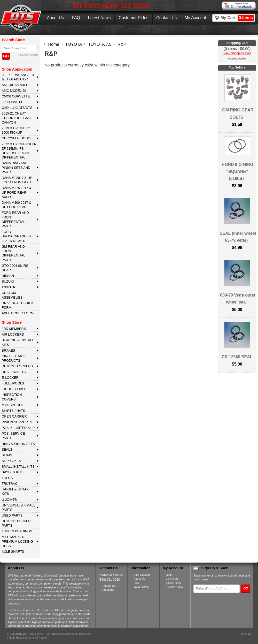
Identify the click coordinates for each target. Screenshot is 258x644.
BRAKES (8, 350)
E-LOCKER (10, 378)
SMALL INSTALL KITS (18, 467)
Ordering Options (237, 59)
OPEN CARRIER (14, 416)
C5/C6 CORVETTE (16, 96)
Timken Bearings (17, 531)
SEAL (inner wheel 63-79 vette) (238, 237)
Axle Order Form (18, 313)
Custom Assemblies (12, 295)
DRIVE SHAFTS (14, 372)
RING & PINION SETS (18, 444)
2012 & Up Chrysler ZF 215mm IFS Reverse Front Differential (19, 151)
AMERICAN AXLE (15, 85)
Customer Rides (134, 18)
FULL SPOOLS (13, 383)
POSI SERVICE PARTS (13, 436)
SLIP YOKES (11, 461)
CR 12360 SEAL (237, 357)
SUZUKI (8, 281)
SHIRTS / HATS (13, 411)
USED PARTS (12, 515)
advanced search (28, 55)
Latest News (99, 18)
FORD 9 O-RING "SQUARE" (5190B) (238, 172)
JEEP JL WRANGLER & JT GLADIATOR (18, 77)
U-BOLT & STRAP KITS (15, 491)
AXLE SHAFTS (13, 552)
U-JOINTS (9, 500)
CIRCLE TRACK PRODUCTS (14, 358)
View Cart (172, 579)
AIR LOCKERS (13, 334)
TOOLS (7, 478)
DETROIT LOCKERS (17, 366)
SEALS (7, 449)
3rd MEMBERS (14, 329)
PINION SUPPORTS (17, 422)
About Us (55, 18)
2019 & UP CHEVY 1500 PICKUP (16, 130)
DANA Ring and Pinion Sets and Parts (16, 168)
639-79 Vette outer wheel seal (238, 299)
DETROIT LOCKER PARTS (16, 523)
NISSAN (8, 276)
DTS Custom (142, 575)
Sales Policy (173, 583)
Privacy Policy (174, 587)
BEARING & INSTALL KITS (18, 342)
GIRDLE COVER (14, 389)
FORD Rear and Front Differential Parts (15, 219)
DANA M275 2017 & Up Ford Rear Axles (16, 192)
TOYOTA (8, 287)
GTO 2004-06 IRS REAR (15, 268)
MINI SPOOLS (12, 405)
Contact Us (166, 18)
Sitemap (246, 634)
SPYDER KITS (13, 472)
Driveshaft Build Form (17, 305)
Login (169, 575)
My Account (195, 18)
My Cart (237, 18)
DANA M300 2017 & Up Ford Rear (16, 205)
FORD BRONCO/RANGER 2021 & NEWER (16, 236)
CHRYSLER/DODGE (17, 138)
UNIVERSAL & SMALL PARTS (18, 507)
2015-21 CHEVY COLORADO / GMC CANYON (16, 118)
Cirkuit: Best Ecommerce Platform (28, 638)
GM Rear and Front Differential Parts (13, 253)
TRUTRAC (9, 484)
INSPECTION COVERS (12, 397)
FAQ (76, 18)
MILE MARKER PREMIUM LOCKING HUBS (17, 541)
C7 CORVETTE (13, 102)
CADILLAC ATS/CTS (17, 108)
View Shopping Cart (237, 53)
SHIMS (7, 455)
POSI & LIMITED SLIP (18, 428)
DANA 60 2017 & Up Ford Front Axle (17, 180)
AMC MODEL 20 (14, 91)
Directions (108, 590)
